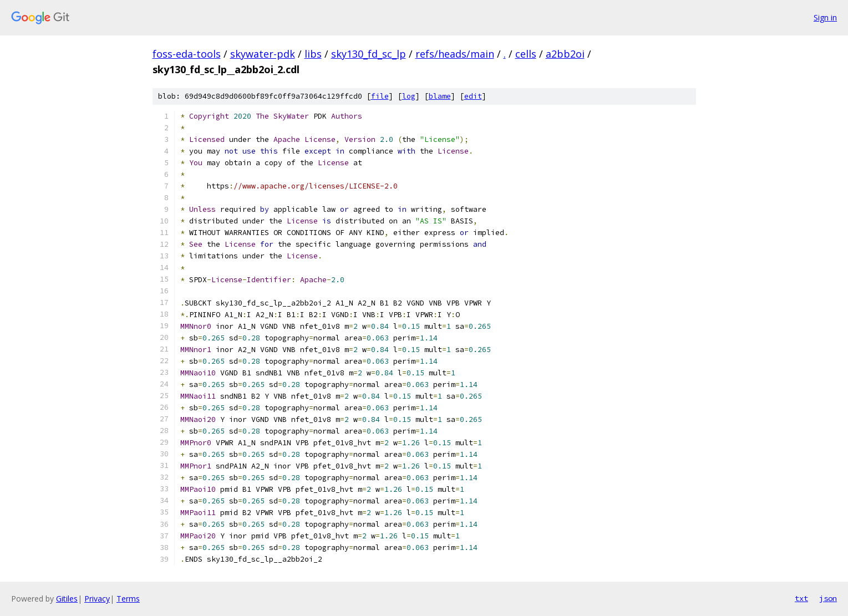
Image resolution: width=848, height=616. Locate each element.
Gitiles (67, 599)
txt (801, 598)
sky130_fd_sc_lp (369, 54)
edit (473, 96)
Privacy (97, 599)
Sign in (825, 17)
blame (440, 96)
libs (313, 54)
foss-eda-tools (187, 54)
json (828, 598)
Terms (128, 599)
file (380, 96)
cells (526, 54)
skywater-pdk (263, 54)
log (409, 96)
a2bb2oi (565, 54)
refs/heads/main (455, 54)
